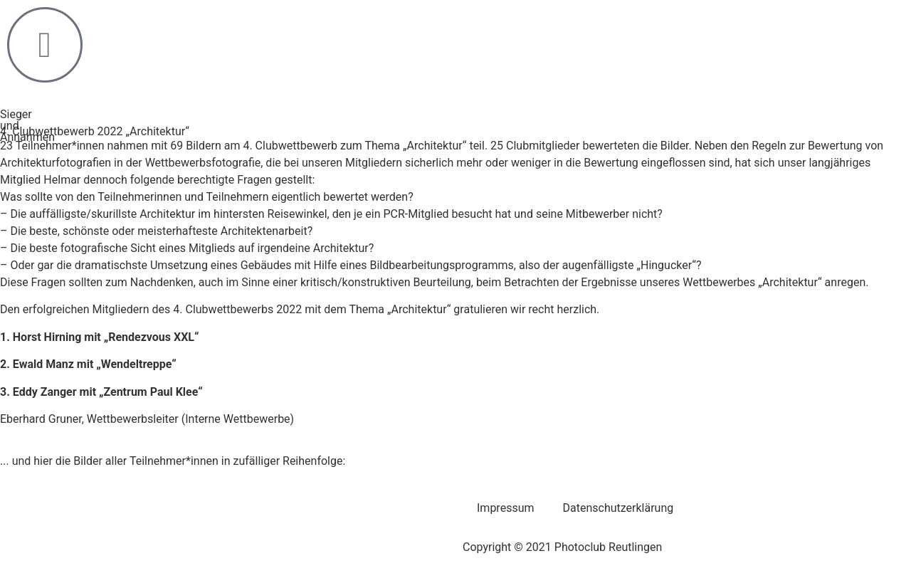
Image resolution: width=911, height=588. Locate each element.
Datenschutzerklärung (618, 508)
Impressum (506, 508)
